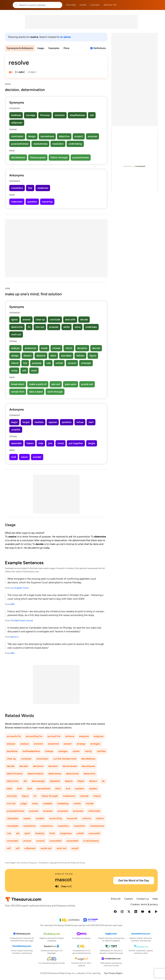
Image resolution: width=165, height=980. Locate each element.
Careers (129, 899)
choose (56, 348)
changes (63, 751)
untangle (86, 363)
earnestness (47, 136)
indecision (17, 202)
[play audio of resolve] (11, 72)
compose (26, 759)
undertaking (75, 144)
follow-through (59, 157)
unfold (59, 363)
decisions (38, 766)
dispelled (55, 781)
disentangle (38, 781)
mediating (63, 803)
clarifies (101, 751)
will (92, 115)
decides (24, 766)
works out (46, 848)
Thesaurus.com (7, 5)
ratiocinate (94, 811)
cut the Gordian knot (65, 759)
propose (54, 327)
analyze (15, 348)
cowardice (17, 188)
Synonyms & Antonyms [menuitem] (20, 48)
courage (31, 115)
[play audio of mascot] (57, 886)
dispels (69, 781)
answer (27, 319)
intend (15, 363)
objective (64, 136)
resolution (58, 144)
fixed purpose (38, 157)
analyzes (84, 736)
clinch (69, 348)
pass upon (71, 384)
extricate (12, 796)
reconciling (55, 818)
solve (78, 327)
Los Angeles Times (20, 588)
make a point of (38, 384)
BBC (13, 604)
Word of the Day (64, 874)
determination (15, 774)
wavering (47, 202)
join (50, 443)
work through (55, 392)
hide (41, 443)
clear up (40, 319)
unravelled (55, 841)
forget (26, 422)
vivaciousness (91, 841)
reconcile (72, 818)
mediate (48, 803)
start (91, 422)
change (49, 751)
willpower (17, 123)
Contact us (143, 899)
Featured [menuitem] (71, 5)
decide (84, 319)
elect (53, 356)
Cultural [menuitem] (95, 5)
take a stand (36, 392)
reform (100, 818)
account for (54, 736)
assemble (16, 443)
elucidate (66, 356)
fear (30, 188)
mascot (63, 880)
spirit (27, 833)
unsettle (16, 430)
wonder (37, 457)
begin (14, 422)
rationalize (13, 818)
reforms (87, 818)
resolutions (29, 826)
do (103, 781)
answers (38, 744)
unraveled (94, 833)
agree (14, 319)
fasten (30, 443)
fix (29, 327)
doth (20, 788)
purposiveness (81, 157)
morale (90, 803)
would (75, 848)
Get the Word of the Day (134, 880)
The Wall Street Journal (22, 621)
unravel (72, 363)
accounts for (14, 736)
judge (24, 803)
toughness (66, 833)
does (9, 788)
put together (76, 443)
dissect (27, 356)
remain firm (18, 392)
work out (16, 334)
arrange (81, 744)
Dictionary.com (158, 5)
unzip (14, 370)
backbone (12, 751)
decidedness (18, 157)
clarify (88, 751)
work (34, 370)
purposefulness (20, 144)
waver (24, 457)
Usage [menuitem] (41, 48)
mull (14, 457)
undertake (91, 327)
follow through (50, 796)
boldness (16, 115)
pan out (56, 384)
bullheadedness (31, 751)
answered (53, 744)
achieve (70, 736)
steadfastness (77, 115)
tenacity (40, 833)
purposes (63, 811)
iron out (40, 327)
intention (60, 115)
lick (25, 363)
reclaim (40, 818)
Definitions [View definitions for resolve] (100, 48)
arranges (95, 744)
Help (155, 899)
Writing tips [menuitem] (110, 5)
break (44, 348)
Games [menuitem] (83, 5)
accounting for (34, 736)
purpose (92, 136)
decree (96, 348)
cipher (76, 751)
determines (55, 774)
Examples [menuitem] (54, 48)
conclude (55, 319)
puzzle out (87, 384)
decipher (82, 348)
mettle (77, 803)
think (52, 833)
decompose (88, 766)
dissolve (41, 356)
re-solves (65, 37)
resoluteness (40, 144)
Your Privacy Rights (113, 973)
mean (35, 803)
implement (69, 796)
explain (93, 788)
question (32, 202)
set (18, 833)
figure (93, 356)
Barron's (15, 637)
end (68, 788)
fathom (80, 356)
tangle (92, 443)
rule (48, 363)
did (25, 781)
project (79, 136)
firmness (45, 115)
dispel (81, 781)
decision (53, 766)
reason (27, 818)
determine (17, 327)
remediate (13, 826)
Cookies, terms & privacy (144, 904)
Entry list (116, 899)
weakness (43, 188)
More (66, 48)
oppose (53, 422)
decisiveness (70, 766)
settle (67, 327)
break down (18, 384)
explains (80, 788)
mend (60, 443)
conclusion (17, 136)
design (32, 136)
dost (30, 788)
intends (84, 796)
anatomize (30, 348)
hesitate (39, 422)
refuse (80, 422)
